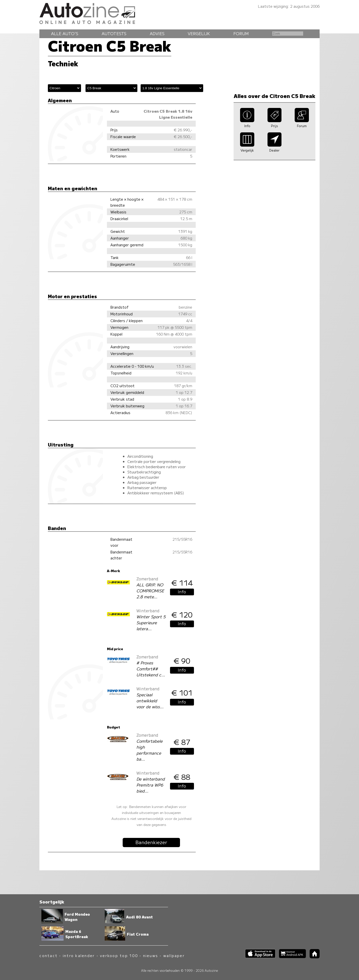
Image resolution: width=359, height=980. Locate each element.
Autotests (114, 33)
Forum (241, 33)
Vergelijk (199, 33)
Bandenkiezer (151, 842)
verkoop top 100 (119, 955)
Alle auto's (65, 33)
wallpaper (174, 955)
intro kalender (79, 955)
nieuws (151, 955)
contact (48, 955)
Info (182, 592)
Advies (157, 33)
